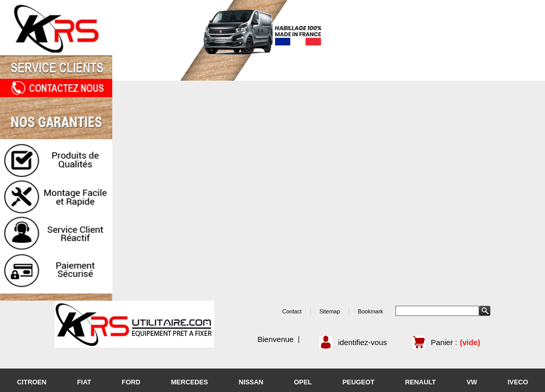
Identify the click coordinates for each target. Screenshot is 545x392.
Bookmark (370, 311)
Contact (292, 311)
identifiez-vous (362, 342)
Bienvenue (276, 339)
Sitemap (330, 311)
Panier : (444, 342)
